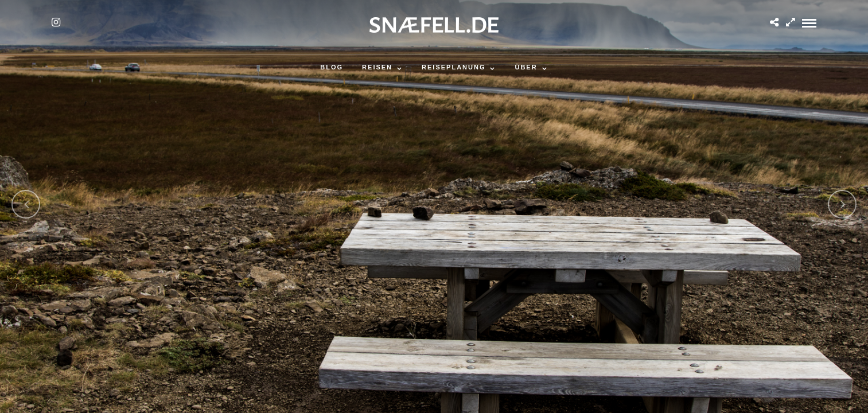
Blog (332, 67)
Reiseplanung (454, 67)
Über (526, 67)
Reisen (377, 67)
